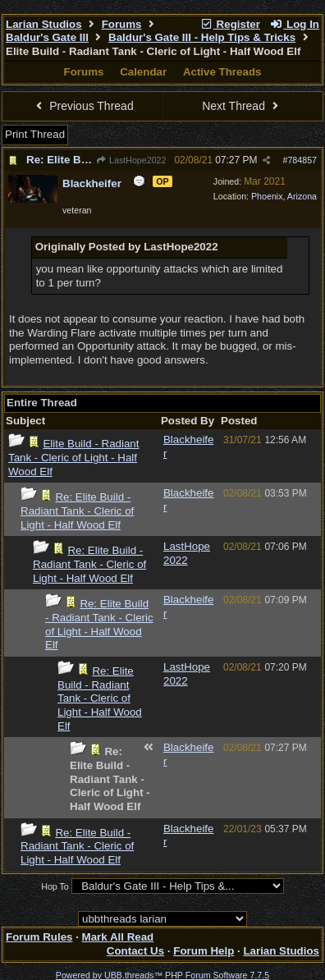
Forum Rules (39, 937)
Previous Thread (83, 106)
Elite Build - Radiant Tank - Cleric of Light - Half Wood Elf (73, 457)
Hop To (55, 886)
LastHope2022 (131, 160)
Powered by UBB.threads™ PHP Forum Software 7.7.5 (162, 975)
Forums (122, 24)
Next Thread (242, 106)
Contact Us (135, 951)
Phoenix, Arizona (284, 196)
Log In (295, 24)
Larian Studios (44, 24)
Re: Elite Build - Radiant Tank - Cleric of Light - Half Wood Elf (77, 511)
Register (230, 24)
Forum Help (204, 951)
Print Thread (35, 134)
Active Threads (222, 72)
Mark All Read (118, 937)
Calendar (143, 72)
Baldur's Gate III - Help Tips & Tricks (202, 37)
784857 (302, 160)
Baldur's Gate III (47, 37)
